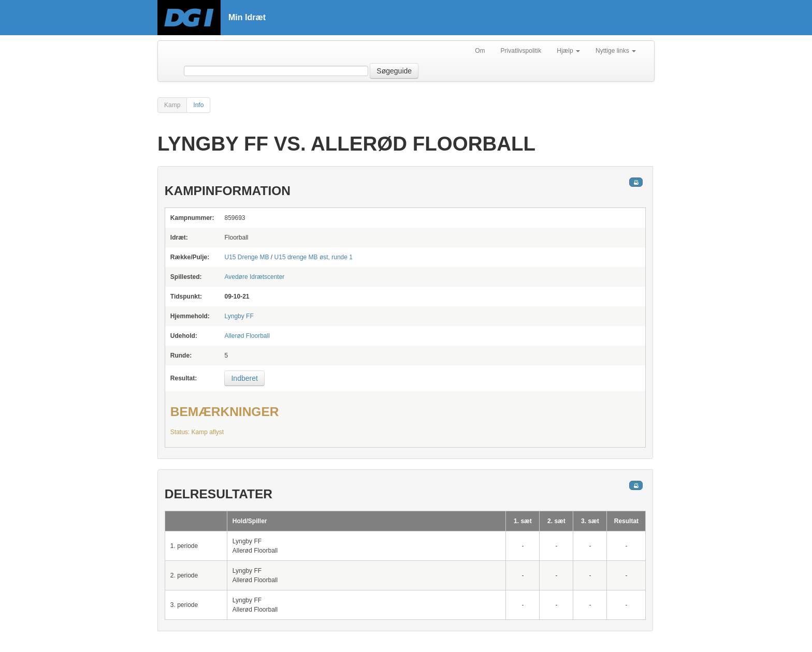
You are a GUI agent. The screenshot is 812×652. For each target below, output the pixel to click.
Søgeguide (394, 71)
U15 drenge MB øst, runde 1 (314, 257)
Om (480, 51)
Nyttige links (616, 51)
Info (198, 105)
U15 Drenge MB (247, 257)
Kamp (172, 105)
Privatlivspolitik (521, 51)
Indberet (244, 378)
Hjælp (568, 51)
